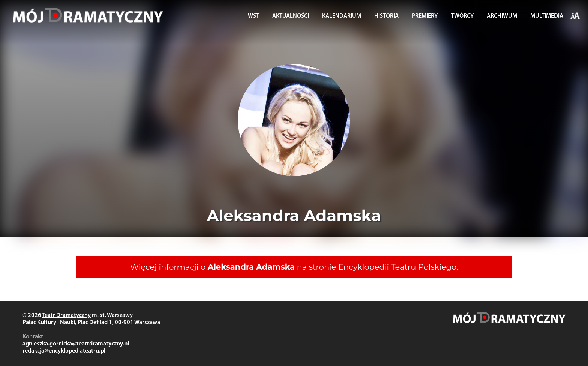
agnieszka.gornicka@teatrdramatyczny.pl (76, 344)
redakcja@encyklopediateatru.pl (64, 351)
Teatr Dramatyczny (66, 315)
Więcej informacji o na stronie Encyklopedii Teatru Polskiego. (294, 267)
